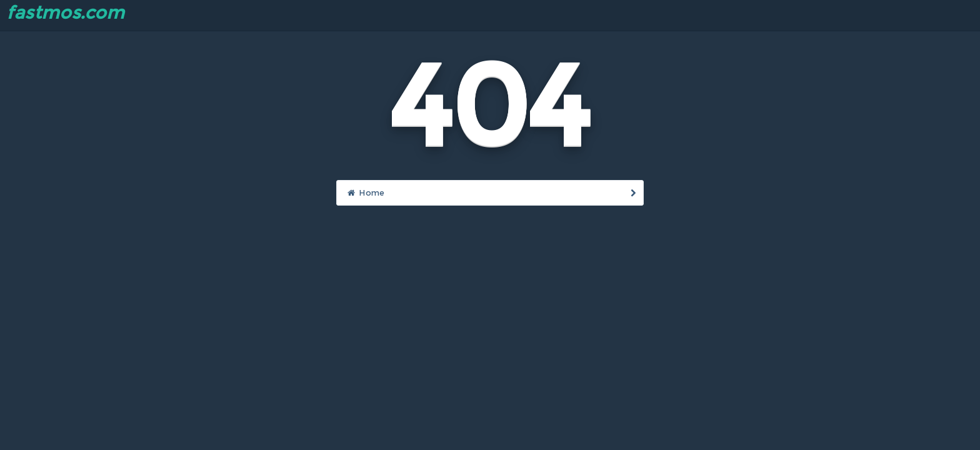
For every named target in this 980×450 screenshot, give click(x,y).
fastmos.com (65, 12)
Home (492, 192)
